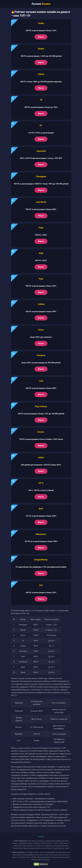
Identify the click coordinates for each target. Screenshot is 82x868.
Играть (41, 37)
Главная (41, 837)
